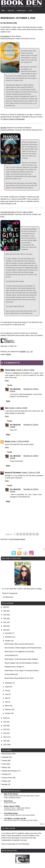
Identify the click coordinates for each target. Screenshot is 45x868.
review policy (11, 844)
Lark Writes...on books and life (15, 818)
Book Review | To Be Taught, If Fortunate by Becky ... (22, 671)
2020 (5, 626)
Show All (42, 824)
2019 (5, 630)
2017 (5, 722)
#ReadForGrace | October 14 (14, 667)
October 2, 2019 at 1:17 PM (31, 473)
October (8, 641)
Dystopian (5, 757)
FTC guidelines (19, 833)
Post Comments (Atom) (17, 539)
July (7, 690)
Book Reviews (7, 754)
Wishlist (8, 354)
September (9, 683)
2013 (5, 737)
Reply (7, 381)
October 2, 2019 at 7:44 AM (18, 408)
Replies (10, 385)
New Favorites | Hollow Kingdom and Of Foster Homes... (24, 648)
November (9, 637)
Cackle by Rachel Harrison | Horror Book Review (19, 815)
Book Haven (8, 801)
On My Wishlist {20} (11, 674)
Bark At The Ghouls (11, 794)
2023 (5, 615)
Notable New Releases (10, 771)
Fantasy (5, 761)
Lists (30, 11)
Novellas (5, 774)
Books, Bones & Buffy (12, 806)
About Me (11, 11)
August (8, 687)
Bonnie (7, 441)
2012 (5, 741)
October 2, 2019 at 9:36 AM (20, 441)
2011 (5, 745)
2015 (5, 729)
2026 (5, 607)
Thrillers (5, 781)
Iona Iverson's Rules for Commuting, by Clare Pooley (21, 820)
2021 (5, 622)
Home (3, 11)
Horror (4, 764)
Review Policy (21, 11)
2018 (5, 718)
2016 (5, 726)
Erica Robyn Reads (11, 813)
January (8, 713)
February (8, 709)
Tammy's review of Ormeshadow (14, 119)
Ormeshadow (5, 36)
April (7, 702)
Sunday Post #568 (10, 803)
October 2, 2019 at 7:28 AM (25, 370)
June (7, 694)
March (7, 706)
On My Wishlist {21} (11, 655)
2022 (5, 619)
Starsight (3, 128)
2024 (5, 611)
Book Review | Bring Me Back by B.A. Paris (19, 678)
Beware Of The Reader (13, 473)
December (9, 633)
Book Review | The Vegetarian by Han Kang (19, 652)
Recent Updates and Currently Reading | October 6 (22, 663)
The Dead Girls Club (7, 212)
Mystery (5, 767)
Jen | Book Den (15, 389)
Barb (7, 408)
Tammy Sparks (10, 370)
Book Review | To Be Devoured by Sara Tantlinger (21, 659)
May (7, 698)
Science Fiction (7, 778)
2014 (5, 733)
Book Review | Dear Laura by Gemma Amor (19, 644)
